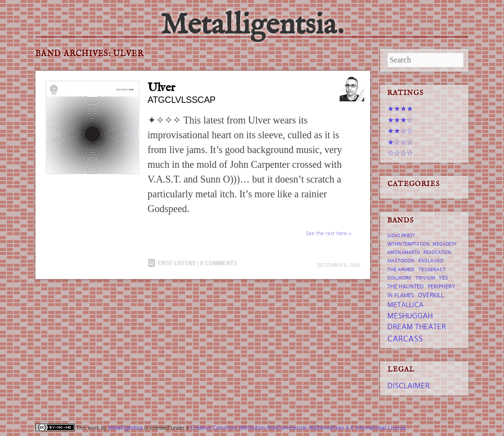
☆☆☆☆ (400, 153)
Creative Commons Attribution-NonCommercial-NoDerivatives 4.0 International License (298, 428)
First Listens (177, 263)
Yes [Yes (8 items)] (443, 278)
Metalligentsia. (252, 26)
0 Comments (218, 263)
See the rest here (326, 233)
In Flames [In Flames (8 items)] (401, 295)
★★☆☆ (400, 131)
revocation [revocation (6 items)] (437, 252)
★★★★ (400, 109)
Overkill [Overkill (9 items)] (431, 295)
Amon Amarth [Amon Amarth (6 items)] (404, 252)
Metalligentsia (126, 428)
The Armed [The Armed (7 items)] (401, 269)
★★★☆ (400, 120)
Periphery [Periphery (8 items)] (441, 286)
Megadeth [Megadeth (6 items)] (444, 244)
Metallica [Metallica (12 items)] (405, 305)
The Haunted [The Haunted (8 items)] (406, 286)
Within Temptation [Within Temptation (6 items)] (408, 244)
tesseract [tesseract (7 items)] (432, 269)
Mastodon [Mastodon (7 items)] (401, 261)
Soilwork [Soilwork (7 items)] (399, 278)
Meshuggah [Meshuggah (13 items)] (410, 316)
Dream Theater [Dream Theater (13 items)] (417, 327)
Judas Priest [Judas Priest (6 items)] (401, 236)
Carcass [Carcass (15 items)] (405, 339)
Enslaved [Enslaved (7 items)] (431, 261)
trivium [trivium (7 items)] (425, 278)
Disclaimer (409, 386)
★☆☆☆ (400, 142)
